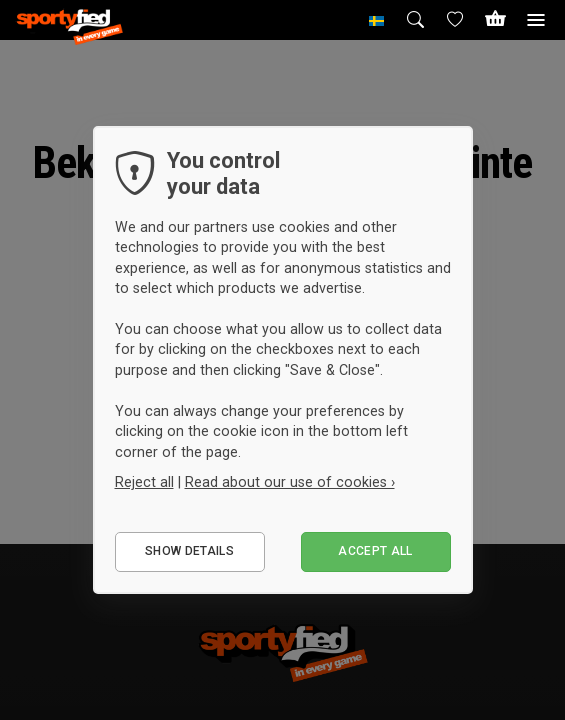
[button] (377, 20)
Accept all (375, 551)
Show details (189, 551)
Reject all (144, 482)
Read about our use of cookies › (290, 482)
